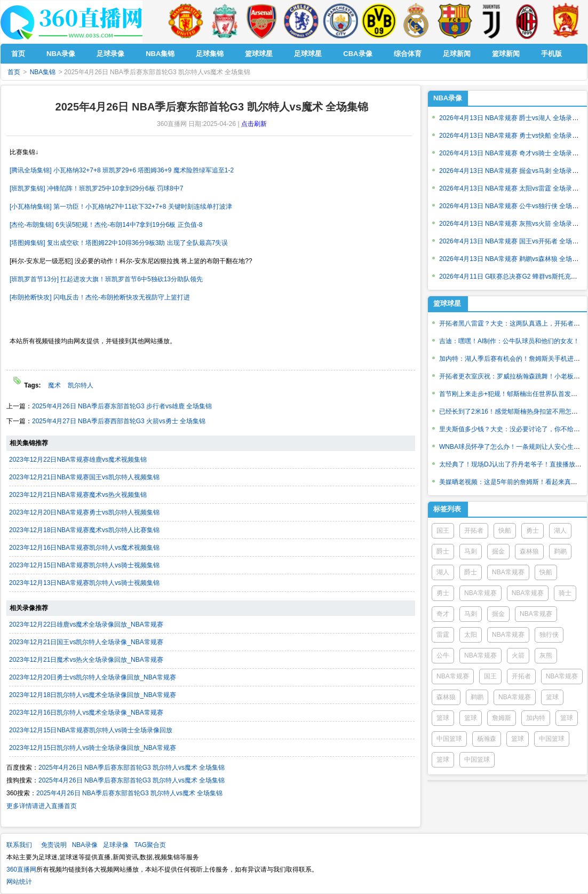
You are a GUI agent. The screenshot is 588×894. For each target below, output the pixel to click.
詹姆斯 (502, 718)
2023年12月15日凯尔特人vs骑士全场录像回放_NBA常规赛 (93, 748)
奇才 (443, 614)
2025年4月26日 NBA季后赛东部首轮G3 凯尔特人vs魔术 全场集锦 (132, 768)
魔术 (54, 385)
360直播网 (21, 869)
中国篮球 (449, 739)
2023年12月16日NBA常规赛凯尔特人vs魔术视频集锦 (84, 548)
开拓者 (474, 531)
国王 (443, 531)
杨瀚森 (487, 739)
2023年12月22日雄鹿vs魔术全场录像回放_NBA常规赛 (86, 624)
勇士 (533, 531)
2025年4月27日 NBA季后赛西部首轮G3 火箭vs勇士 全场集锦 (119, 421)
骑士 (565, 593)
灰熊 (546, 655)
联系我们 (19, 845)
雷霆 (443, 635)
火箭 (518, 655)
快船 (505, 531)
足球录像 (116, 845)
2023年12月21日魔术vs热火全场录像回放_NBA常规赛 (86, 660)
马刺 (471, 551)
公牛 (443, 655)
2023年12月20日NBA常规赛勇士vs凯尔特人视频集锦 (84, 512)
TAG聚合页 (150, 845)
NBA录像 (448, 98)
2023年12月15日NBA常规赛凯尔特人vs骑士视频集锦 (84, 565)
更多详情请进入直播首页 (42, 806)
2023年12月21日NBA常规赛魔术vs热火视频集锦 (78, 495)
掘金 (498, 551)
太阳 (471, 635)
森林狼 (529, 551)
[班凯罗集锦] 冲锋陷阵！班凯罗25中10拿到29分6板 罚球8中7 (96, 188)
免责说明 (54, 845)
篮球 (552, 697)
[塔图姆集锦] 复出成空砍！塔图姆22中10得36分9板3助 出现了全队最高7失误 (119, 243)
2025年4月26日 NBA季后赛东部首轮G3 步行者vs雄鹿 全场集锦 (122, 406)
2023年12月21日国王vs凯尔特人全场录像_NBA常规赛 (86, 642)
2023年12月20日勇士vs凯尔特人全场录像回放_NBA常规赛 (93, 677)
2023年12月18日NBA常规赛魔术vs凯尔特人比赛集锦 (84, 530)
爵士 (443, 551)
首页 (14, 72)
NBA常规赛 (508, 572)
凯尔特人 (81, 385)
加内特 (536, 718)
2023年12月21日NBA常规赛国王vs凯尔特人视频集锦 (84, 477)
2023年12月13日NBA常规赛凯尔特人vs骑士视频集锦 (84, 583)
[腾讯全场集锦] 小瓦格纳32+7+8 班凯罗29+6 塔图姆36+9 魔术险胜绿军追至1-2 (122, 170)
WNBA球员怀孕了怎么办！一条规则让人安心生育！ (513, 447)
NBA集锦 (43, 72)
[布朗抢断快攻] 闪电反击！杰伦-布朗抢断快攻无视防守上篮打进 (100, 297)
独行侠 (549, 635)
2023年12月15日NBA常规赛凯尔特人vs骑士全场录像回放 (91, 730)
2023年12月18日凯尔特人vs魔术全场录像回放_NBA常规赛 (93, 695)
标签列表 (447, 509)
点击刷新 (254, 124)
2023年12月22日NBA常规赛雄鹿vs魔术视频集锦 (78, 460)
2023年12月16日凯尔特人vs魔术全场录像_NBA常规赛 (86, 713)
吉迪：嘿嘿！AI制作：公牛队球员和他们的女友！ (509, 341)
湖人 (560, 531)
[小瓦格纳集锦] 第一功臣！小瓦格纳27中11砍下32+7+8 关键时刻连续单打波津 (121, 207)
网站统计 (19, 882)
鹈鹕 (560, 551)
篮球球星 (447, 303)
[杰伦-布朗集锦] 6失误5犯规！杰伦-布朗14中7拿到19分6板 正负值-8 (106, 225)
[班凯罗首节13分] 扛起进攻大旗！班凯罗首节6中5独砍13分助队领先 (106, 279)
